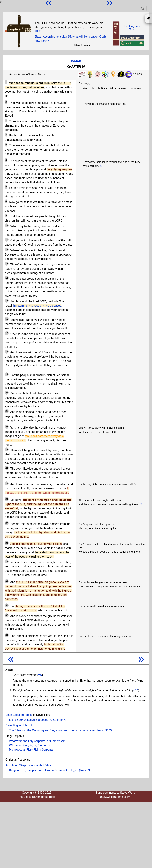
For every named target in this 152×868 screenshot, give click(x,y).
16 (7, 319)
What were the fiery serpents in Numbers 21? (37, 741)
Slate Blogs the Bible (19, 715)
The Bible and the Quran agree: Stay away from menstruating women (53, 730)
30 (7, 581)
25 (7, 483)
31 (7, 605)
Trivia (38, 37)
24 (7, 468)
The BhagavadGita (131, 28)
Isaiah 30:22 (105, 730)
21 (7, 411)
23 (7, 449)
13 (7, 264)
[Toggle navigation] (143, 8)
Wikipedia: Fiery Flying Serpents (29, 745)
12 (7, 250)
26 (7, 499)
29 (7, 561)
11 (7, 240)
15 (7, 301)
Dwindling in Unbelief (19, 725)
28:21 (38, 31)
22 (7, 427)
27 (7, 523)
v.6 (40, 675)
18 (7, 352)
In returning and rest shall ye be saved (37, 306)
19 (7, 374)
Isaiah (76, 61)
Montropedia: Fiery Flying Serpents (31, 750)
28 (7, 543)
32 (7, 615)
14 (7, 278)
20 (7, 393)
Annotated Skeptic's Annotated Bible (28, 765)
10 (7, 225)
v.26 (136, 691)
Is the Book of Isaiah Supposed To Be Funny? (38, 720)
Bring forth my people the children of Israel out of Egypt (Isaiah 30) (51, 770)
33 (7, 635)
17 (7, 333)
